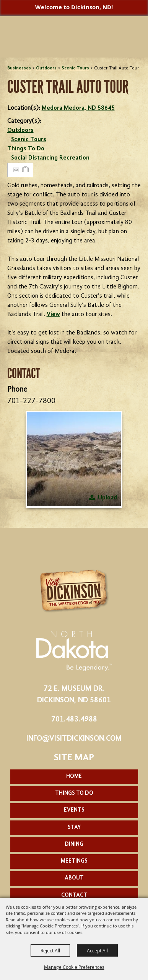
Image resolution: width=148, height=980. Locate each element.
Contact (74, 895)
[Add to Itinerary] (26, 170)
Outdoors (46, 68)
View (53, 315)
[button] (74, 459)
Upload (107, 498)
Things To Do (26, 149)
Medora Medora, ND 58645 (78, 108)
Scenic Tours (75, 68)
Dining (74, 844)
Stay (74, 828)
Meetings (74, 861)
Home (74, 777)
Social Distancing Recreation (50, 158)
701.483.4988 (74, 720)
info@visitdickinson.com (74, 739)
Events (74, 810)
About (74, 878)
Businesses (19, 68)
